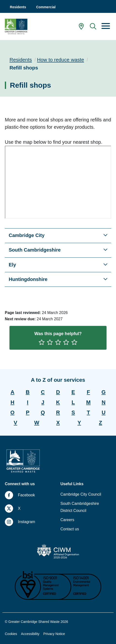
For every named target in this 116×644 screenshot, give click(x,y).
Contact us (70, 529)
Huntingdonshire (28, 279)
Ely (12, 265)
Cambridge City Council (81, 494)
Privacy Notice (54, 634)
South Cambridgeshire (35, 250)
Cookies (11, 634)
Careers (67, 520)
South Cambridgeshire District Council (80, 507)
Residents (21, 60)
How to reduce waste (61, 60)
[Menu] (106, 26)
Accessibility (30, 634)
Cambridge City (27, 235)
